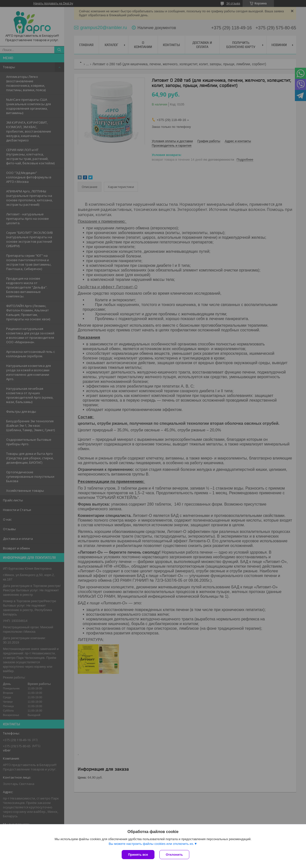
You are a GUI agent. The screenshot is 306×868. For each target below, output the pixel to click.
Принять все (138, 855)
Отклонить (174, 855)
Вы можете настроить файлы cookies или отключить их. (151, 844)
